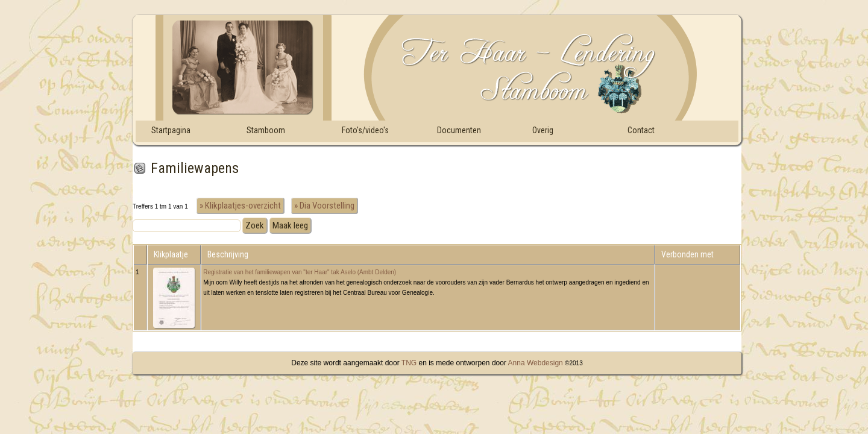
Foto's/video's (365, 130)
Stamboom (266, 130)
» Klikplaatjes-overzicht (240, 206)
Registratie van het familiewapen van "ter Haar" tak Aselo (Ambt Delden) (300, 272)
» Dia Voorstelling (324, 206)
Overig (543, 130)
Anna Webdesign (536, 363)
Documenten (459, 130)
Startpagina (171, 130)
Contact (641, 130)
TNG (408, 363)
